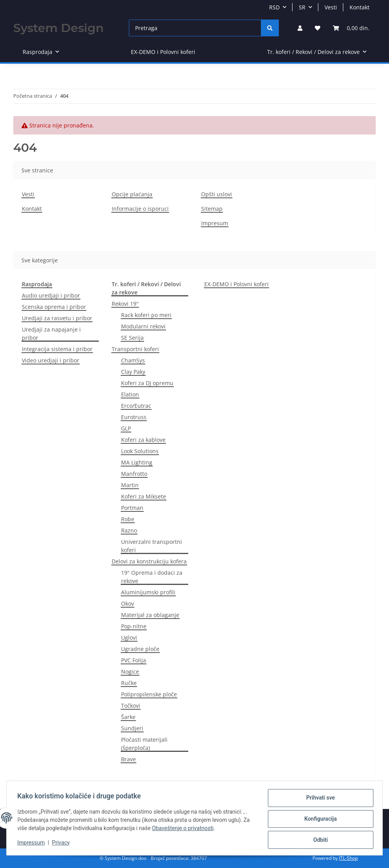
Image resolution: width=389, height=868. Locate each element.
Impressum (33, 844)
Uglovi (129, 638)
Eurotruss (134, 417)
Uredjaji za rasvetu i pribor (57, 318)
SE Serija (132, 338)
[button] (300, 28)
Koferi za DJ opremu (147, 383)
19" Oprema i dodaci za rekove (152, 577)
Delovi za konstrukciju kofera (149, 561)
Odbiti (319, 840)
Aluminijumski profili (148, 592)
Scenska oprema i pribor (54, 307)
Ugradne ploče (140, 649)
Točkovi (131, 706)
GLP (126, 428)
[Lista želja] (318, 28)
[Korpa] (351, 28)
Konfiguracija (319, 820)
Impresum (215, 223)
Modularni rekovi (143, 326)
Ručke (129, 683)
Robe (128, 519)
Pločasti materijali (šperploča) (144, 744)
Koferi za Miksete (144, 496)
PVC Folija (134, 660)
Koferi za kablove (143, 440)
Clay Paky (133, 372)
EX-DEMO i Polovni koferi (236, 284)
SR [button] (302, 7)
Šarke (128, 717)
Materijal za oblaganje (150, 615)
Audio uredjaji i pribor (51, 295)
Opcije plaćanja (132, 194)
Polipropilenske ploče (149, 694)
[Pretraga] (195, 28)
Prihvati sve (319, 800)
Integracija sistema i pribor (57, 349)
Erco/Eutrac (136, 406)
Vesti (331, 7)
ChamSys (133, 360)
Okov (128, 603)
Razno (129, 530)
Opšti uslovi (217, 194)
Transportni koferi (135, 349)
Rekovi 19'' (125, 304)
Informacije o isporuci (140, 209)
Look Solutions (140, 451)
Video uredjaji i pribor (51, 360)
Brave (128, 759)
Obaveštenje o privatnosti (185, 829)
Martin (130, 485)
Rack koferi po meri (146, 315)
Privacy (63, 844)
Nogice (130, 672)
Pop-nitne (134, 626)
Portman (132, 508)
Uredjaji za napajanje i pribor (51, 334)
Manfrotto (134, 474)
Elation (130, 394)
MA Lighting (137, 462)
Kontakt (360, 7)
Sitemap (212, 209)
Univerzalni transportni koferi (152, 546)
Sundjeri (132, 728)
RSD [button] (274, 7)
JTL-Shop (348, 858)
